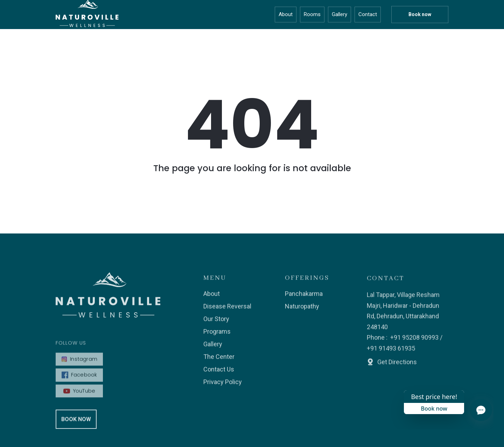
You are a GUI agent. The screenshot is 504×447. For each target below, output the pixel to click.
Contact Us (219, 373)
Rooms (312, 14)
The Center (219, 361)
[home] (87, 15)
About (286, 14)
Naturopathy (302, 310)
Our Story (216, 323)
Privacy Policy (223, 386)
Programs (217, 336)
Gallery (339, 14)
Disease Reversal (227, 310)
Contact (368, 14)
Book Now (76, 423)
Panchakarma (304, 298)
